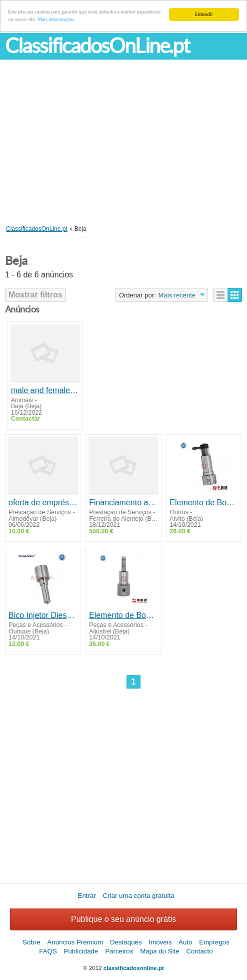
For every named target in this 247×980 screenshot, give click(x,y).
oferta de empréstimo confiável (43, 503)
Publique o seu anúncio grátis (123, 919)
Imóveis (160, 942)
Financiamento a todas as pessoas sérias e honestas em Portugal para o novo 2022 (123, 503)
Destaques (126, 942)
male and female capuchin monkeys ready (45, 390)
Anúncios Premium (75, 942)
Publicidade (81, 951)
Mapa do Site (160, 951)
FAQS (48, 951)
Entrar (87, 896)
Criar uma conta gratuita (139, 896)
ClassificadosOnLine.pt (97, 46)
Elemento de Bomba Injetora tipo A (123, 615)
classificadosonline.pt (134, 968)
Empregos (214, 942)
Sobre (31, 942)
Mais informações (56, 19)
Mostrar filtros (35, 295)
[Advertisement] (123, 150)
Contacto (199, 951)
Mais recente (177, 295)
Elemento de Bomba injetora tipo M (204, 503)
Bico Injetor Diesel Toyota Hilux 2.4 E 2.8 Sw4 (43, 615)
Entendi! (204, 14)
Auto (185, 942)
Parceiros (119, 951)
